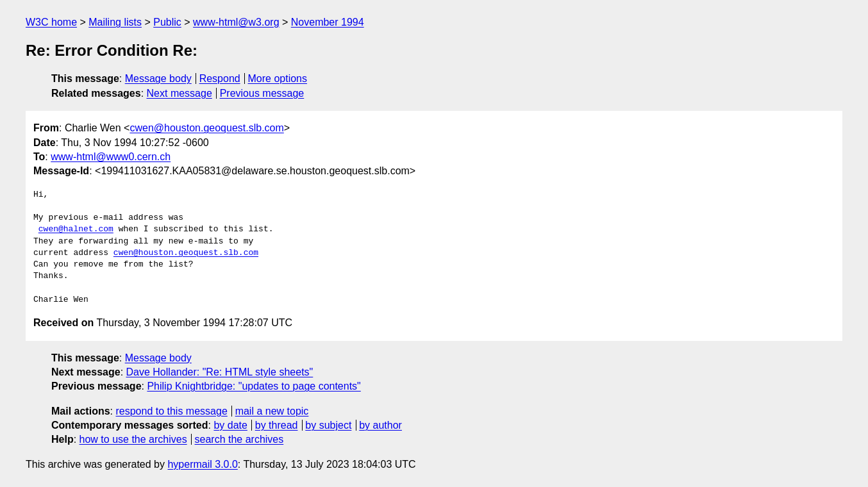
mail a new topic (272, 411)
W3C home (51, 22)
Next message (179, 93)
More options (278, 78)
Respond (220, 78)
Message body (158, 78)
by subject (328, 425)
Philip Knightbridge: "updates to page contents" (254, 386)
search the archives (239, 439)
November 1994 (328, 22)
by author (380, 425)
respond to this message (171, 411)
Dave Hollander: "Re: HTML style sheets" (220, 372)
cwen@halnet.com (76, 229)
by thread (277, 425)
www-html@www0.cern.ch (111, 157)
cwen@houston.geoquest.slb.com (206, 128)
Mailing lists (115, 22)
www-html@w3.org (236, 22)
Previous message (262, 93)
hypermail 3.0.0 (202, 464)
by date (230, 425)
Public (167, 22)
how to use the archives (133, 439)
